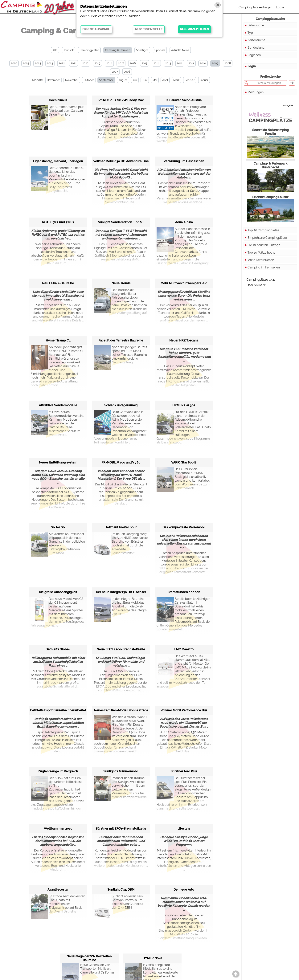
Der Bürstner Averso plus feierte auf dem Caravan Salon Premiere (57, 114)
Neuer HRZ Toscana (184, 340)
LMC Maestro (184, 649)
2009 (215, 63)
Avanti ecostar (58, 890)
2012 (180, 63)
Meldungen (256, 92)
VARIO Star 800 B (184, 462)
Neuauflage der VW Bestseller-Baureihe (89, 958)
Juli (135, 80)
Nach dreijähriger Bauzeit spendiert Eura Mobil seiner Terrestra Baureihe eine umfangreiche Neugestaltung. (120, 355)
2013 (168, 63)
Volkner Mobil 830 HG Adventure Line (121, 161)
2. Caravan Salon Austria (184, 100)
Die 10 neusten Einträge (264, 245)
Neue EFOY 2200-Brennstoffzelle (121, 649)
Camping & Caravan (118, 50)
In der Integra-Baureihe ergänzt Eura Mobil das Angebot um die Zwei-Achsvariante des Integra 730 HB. (120, 606)
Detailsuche (256, 25)
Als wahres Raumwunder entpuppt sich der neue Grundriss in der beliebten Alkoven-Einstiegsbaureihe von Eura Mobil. (58, 544)
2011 (191, 63)
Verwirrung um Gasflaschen (184, 161)
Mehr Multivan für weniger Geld (184, 283)
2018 (109, 63)
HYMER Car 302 (184, 405)
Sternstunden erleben (184, 592)
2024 (38, 63)
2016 (133, 63)
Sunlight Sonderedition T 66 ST (121, 222)
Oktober (89, 80)
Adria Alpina (184, 222)
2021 (74, 63)
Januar (204, 80)
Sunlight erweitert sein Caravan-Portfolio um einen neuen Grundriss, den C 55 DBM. (119, 904)
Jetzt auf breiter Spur (121, 527)
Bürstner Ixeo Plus (184, 771)
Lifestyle (184, 829)
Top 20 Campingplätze (263, 230)
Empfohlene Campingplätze (267, 238)
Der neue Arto (184, 890)
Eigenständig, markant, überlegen (58, 161)
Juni (145, 80)
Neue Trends (121, 283)
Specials (160, 50)
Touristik (69, 50)
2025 (26, 63)
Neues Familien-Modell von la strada (121, 710)
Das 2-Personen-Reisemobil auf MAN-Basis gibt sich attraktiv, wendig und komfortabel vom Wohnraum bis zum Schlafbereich (183, 479)
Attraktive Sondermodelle (58, 405)
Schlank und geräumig (121, 405)
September (106, 80)
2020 (85, 63)
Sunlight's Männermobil (121, 771)
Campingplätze (89, 50)
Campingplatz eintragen (255, 7)
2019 (97, 63)
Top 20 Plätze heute (261, 253)
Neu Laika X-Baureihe (58, 283)
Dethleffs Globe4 (58, 649)
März (176, 80)
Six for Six (58, 527)
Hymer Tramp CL (58, 340)
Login (280, 7)
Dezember (53, 80)
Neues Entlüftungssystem (58, 462)
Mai (155, 80)
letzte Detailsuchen (261, 260)
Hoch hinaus (58, 100)
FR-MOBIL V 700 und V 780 (121, 462)
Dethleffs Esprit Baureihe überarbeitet (58, 710)
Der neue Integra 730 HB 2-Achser (121, 592)
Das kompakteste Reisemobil (184, 527)
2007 (115, 72)
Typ (250, 33)
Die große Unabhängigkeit (58, 592)
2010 (203, 63)
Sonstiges (142, 50)
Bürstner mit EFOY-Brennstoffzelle (121, 829)
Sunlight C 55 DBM (121, 890)
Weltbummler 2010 (58, 829)
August (123, 80)
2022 (62, 63)
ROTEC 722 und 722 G (58, 222)
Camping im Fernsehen (264, 267)
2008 (228, 63)
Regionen (254, 55)
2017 (121, 63)
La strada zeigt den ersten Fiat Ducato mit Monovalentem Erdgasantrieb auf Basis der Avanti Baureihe (58, 904)
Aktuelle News (180, 50)
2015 (145, 63)
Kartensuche (256, 40)
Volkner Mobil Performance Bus (184, 710)
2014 (156, 63)
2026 (14, 63)
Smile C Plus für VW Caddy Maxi (121, 100)
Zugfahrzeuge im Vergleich (58, 771)
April (165, 80)
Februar (190, 80)
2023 (50, 63)
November (72, 80)
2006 (127, 72)
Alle (55, 50)
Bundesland (256, 48)
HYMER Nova (152, 958)
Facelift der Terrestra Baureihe (121, 340)
